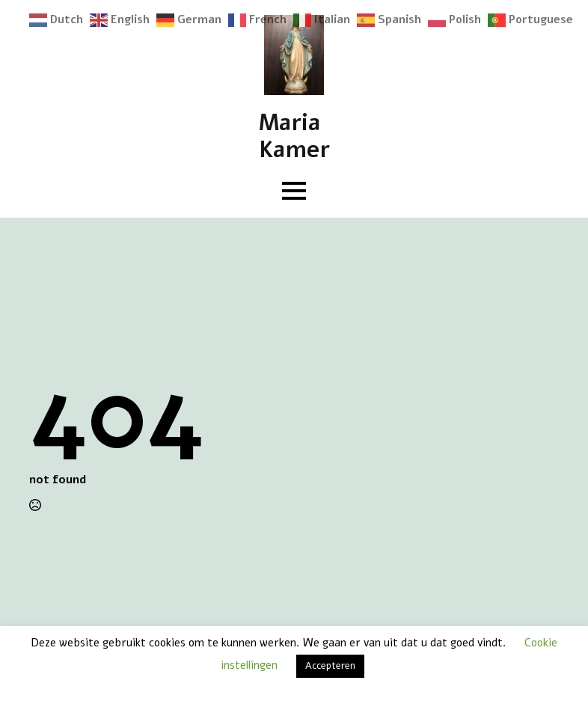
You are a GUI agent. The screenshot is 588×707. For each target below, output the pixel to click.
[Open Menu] (294, 191)
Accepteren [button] (330, 666)
